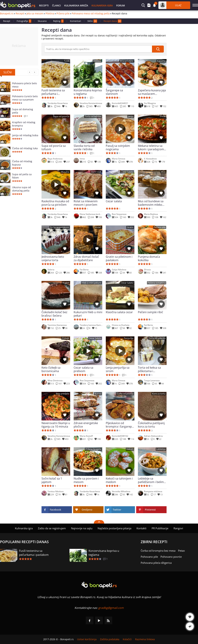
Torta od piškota (157, 338)
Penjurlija (129, 338)
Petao (181, 551)
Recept (7, 21)
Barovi (98, 394)
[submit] (158, 49)
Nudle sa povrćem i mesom (86, 480)
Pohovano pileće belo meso (24, 85)
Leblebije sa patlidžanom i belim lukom (151, 480)
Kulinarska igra (102, 5)
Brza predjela (127, 61)
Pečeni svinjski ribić (150, 312)
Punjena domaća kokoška (149, 258)
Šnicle (163, 116)
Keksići (130, 449)
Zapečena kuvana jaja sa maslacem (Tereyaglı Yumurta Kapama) (152, 92)
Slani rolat (96, 172)
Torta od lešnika (93, 116)
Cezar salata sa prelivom (83, 369)
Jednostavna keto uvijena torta (53, 258)
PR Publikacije (160, 528)
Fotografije (24, 21)
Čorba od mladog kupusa (22, 163)
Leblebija (161, 449)
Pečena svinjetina (157, 283)
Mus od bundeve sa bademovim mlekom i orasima (152, 203)
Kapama (161, 61)
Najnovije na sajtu (82, 528)
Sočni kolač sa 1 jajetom (52, 480)
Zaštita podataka (110, 639)
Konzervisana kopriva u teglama (88, 92)
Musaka (65, 172)
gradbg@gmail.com (111, 608)
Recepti (44, 5)
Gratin (130, 227)
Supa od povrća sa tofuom (54, 147)
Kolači (98, 227)
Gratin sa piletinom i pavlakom (119, 258)
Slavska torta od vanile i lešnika (84, 147)
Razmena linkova (145, 639)
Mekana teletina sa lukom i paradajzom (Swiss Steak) (151, 147)
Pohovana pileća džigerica (156, 563)
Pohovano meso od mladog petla (91, 14)
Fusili (67, 61)
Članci (56, 5)
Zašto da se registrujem (52, 528)
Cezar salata (114, 201)
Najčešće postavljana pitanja (114, 528)
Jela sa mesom (35, 14)
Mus (163, 172)
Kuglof (66, 283)
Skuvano (42, 21)
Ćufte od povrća (125, 394)
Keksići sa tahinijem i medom (119, 480)
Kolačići (127, 639)
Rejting (58, 21)
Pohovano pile (149, 557)
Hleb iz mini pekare (91, 283)
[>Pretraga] (98, 49)
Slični (92, 21)
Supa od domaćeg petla (23, 111)
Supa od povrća (61, 116)
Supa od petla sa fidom (22, 176)
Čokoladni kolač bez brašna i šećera (54, 314)
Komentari (75, 21)
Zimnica (97, 61)
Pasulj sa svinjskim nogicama (118, 147)
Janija (131, 116)
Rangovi (178, 528)
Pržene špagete (93, 449)
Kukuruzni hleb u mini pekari (88, 314)
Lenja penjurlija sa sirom (118, 369)
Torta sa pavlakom (60, 227)
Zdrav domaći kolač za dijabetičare (86, 258)
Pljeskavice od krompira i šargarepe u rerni (120, 425)
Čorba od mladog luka (25, 148)
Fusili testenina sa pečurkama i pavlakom (53, 92)
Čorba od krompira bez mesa (158, 551)
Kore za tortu (159, 394)
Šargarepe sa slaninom (114, 92)
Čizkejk (66, 338)
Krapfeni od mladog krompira (24, 124)
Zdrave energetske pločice (86, 425)
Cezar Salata (127, 172)
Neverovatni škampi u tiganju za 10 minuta (56, 425)
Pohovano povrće (171, 557)
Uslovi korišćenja (87, 639)
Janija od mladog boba (25, 135)
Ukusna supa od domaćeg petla (22, 189)
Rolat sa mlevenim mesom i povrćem (86, 203)
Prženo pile (63, 14)
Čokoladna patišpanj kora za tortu (151, 425)
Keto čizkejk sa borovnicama (51, 369)
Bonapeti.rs (7, 14)
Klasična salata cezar (119, 312)
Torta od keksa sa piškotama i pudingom (149, 369)
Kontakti (141, 528)
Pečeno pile (160, 227)
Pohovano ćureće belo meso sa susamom (25, 98)
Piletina (50, 14)
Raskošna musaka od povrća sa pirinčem (55, 203)
